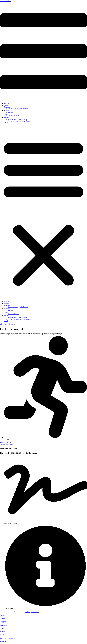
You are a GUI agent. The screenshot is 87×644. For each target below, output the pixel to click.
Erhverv (6, 117)
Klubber (10, 112)
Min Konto (3, 642)
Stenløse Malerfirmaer (7, 444)
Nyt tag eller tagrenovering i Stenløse (19, 121)
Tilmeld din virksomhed (8, 638)
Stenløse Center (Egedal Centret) (18, 109)
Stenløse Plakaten (13, 116)
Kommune (7, 110)
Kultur (6, 114)
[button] (43, 212)
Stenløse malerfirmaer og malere (18, 119)
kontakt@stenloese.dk (32, 612)
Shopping (7, 107)
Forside (6, 103)
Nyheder (7, 105)
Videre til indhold (6, 1)
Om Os (6, 123)
